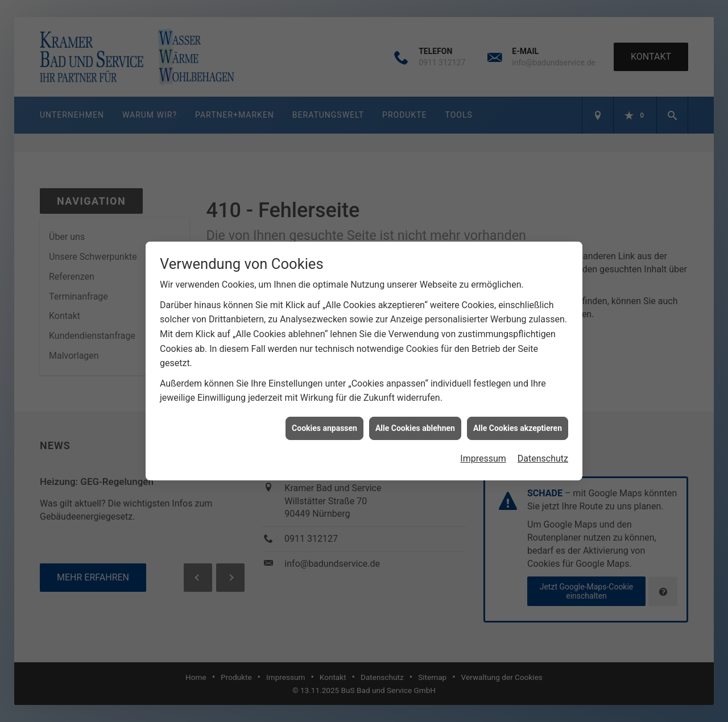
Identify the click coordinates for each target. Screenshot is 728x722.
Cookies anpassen (324, 420)
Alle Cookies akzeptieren (518, 420)
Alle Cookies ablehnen (415, 420)
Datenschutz (543, 451)
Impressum (483, 451)
